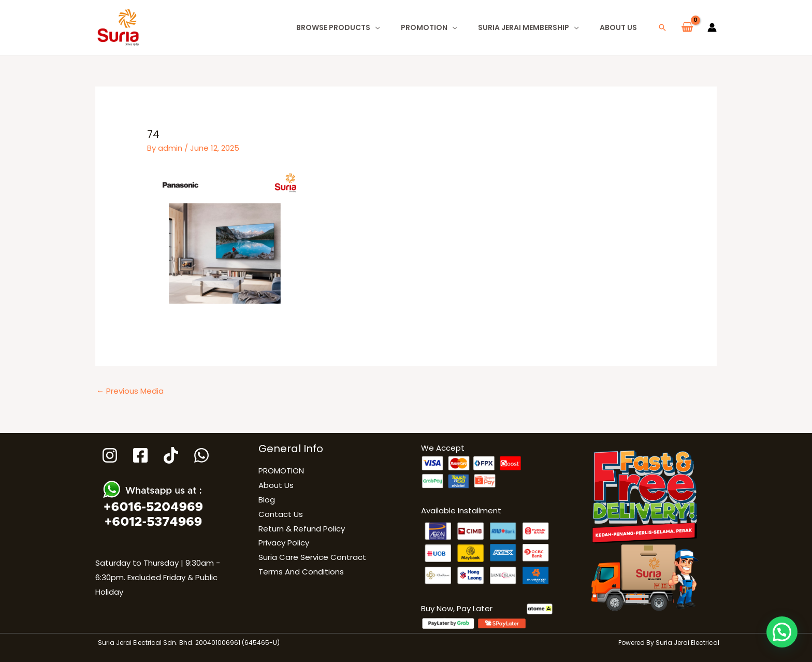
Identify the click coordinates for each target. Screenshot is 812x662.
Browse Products (333, 27)
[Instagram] (110, 455)
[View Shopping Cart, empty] (687, 27)
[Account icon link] (712, 27)
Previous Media (130, 391)
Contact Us (281, 514)
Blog (267, 500)
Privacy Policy (284, 543)
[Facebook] (140, 455)
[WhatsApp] (201, 455)
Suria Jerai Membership (524, 27)
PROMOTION (424, 27)
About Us (618, 27)
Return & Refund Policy (302, 529)
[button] (662, 27)
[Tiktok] (171, 455)
